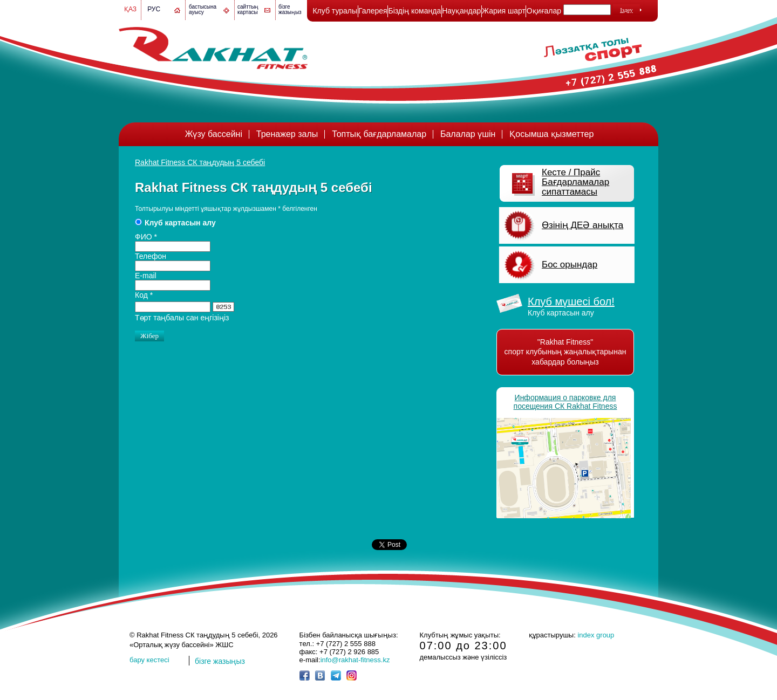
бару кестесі (149, 660)
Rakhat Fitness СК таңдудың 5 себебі (200, 162)
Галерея (373, 11)
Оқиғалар (544, 11)
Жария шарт (504, 11)
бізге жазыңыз (290, 9)
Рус (154, 9)
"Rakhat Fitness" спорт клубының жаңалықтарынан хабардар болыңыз (565, 352)
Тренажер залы (287, 134)
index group (596, 635)
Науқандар (461, 11)
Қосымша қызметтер (551, 134)
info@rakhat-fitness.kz (355, 660)
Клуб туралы (335, 11)
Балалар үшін (468, 134)
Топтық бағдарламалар (379, 134)
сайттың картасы (248, 9)
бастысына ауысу (203, 9)
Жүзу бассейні (214, 134)
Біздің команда (414, 11)
